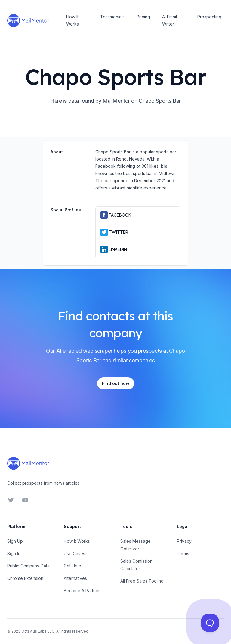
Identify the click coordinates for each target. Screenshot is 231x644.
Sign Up (15, 541)
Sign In (14, 553)
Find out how (116, 383)
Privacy (184, 541)
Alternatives (75, 578)
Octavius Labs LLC (38, 631)
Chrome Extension (25, 578)
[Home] (28, 20)
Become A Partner (82, 591)
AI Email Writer (169, 20)
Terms (183, 553)
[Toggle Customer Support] (210, 623)
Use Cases (74, 553)
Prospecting (209, 17)
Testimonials (112, 17)
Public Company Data (28, 566)
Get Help (72, 566)
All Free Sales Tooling (142, 581)
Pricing (143, 17)
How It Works (72, 20)
